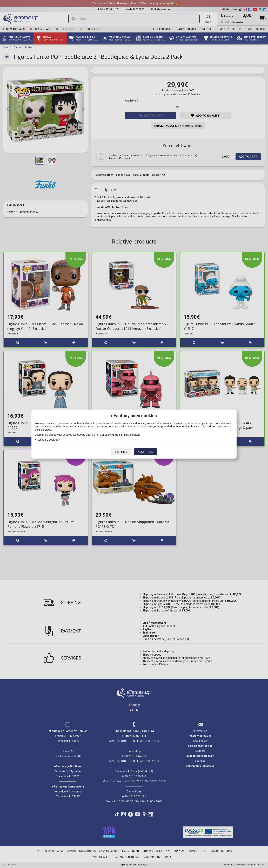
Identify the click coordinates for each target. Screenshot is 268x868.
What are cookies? (49, 439)
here (98, 435)
